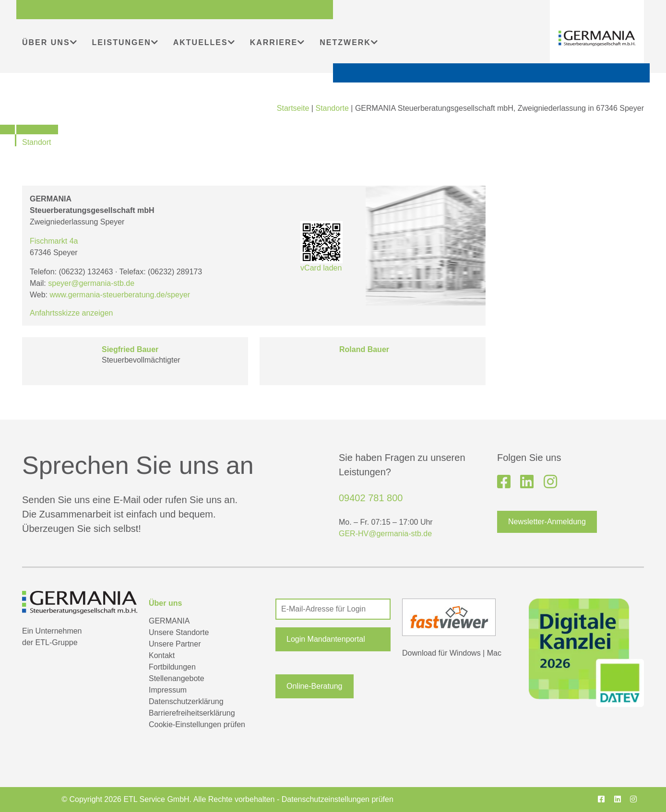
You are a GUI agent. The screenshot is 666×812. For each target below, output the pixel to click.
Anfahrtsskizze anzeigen (71, 313)
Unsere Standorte (179, 632)
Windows (465, 653)
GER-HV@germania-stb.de (385, 534)
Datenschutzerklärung (186, 701)
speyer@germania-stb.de (91, 283)
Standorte (332, 108)
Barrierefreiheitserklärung (192, 713)
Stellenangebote (177, 678)
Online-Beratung (315, 686)
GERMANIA (169, 621)
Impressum (168, 690)
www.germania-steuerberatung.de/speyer (120, 295)
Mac (494, 653)
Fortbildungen (172, 667)
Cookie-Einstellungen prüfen (197, 724)
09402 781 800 (371, 498)
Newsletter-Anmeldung (547, 522)
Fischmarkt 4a (54, 241)
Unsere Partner (175, 644)
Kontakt (162, 655)
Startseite (293, 108)
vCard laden (321, 247)
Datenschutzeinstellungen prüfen (338, 799)
